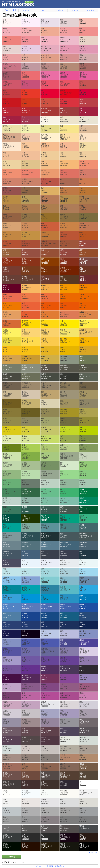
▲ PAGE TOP (93, 853)
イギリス (60, 10)
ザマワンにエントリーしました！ (17, 862)
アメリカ (26, 10)
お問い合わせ (60, 866)
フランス (75, 10)
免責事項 (50, 866)
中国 (14, 10)
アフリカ (90, 10)
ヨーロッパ (43, 10)
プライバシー (40, 866)
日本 (6, 10)
